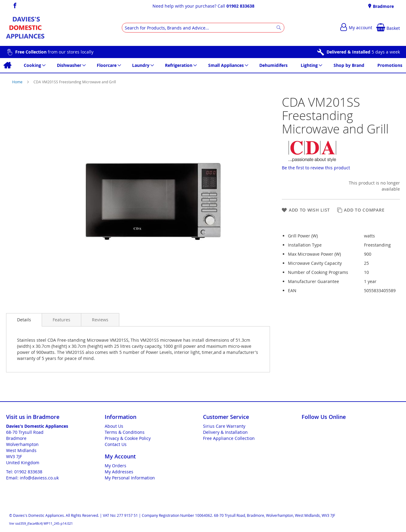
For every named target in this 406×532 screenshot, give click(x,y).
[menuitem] (7, 65)
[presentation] (24, 320)
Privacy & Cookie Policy (128, 438)
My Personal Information (130, 478)
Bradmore (383, 6)
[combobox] (203, 28)
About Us (114, 426)
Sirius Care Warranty (224, 426)
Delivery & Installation (225, 432)
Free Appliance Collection (229, 438)
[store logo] (25, 28)
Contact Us (116, 444)
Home (18, 82)
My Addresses (119, 472)
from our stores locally (54, 52)
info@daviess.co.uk (39, 478)
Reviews (100, 320)
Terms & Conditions (125, 432)
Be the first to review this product (316, 168)
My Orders (116, 466)
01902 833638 (240, 6)
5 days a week (363, 52)
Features (61, 320)
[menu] (203, 65)
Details (24, 320)
